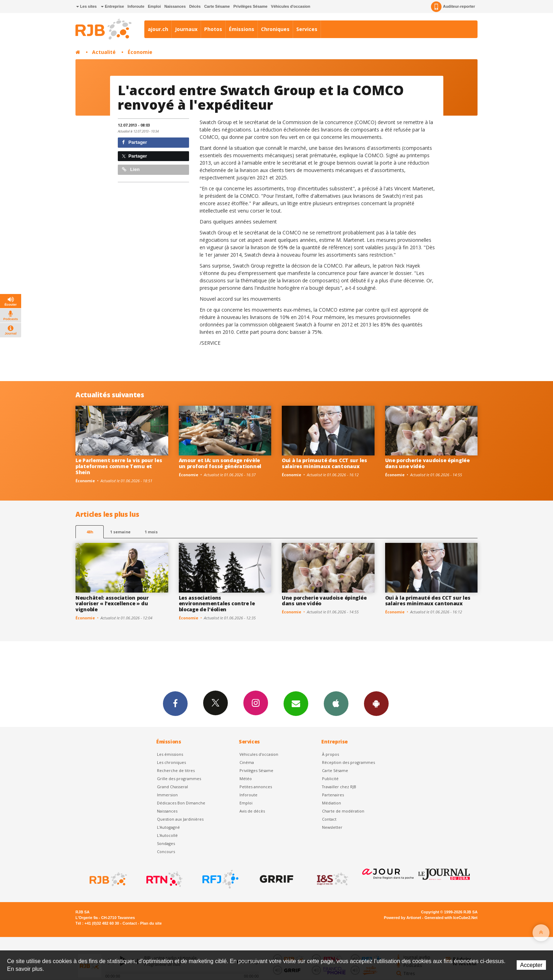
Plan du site (151, 923)
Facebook (175, 703)
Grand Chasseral (172, 787)
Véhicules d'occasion (290, 6)
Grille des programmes (179, 779)
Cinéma (247, 762)
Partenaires (333, 795)
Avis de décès (252, 811)
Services (307, 29)
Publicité (330, 779)
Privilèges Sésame (251, 6)
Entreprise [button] (112, 6)
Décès (195, 6)
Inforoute (136, 6)
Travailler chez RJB (339, 787)
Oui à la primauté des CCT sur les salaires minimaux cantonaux (324, 463)
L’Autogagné (168, 827)
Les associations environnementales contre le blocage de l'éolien (217, 604)
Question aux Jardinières (180, 819)
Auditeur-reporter (453, 7)
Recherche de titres (176, 770)
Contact (329, 819)
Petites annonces (256, 787)
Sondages (166, 843)
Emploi (154, 6)
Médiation (332, 803)
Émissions (242, 29)
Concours (166, 852)
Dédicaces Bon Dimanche (181, 803)
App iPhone (336, 703)
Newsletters (296, 703)
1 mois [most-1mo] (151, 532)
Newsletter (332, 827)
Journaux (186, 29)
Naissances (175, 6)
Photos (213, 29)
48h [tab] (90, 532)
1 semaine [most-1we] (120, 532)
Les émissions (170, 754)
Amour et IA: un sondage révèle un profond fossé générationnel (220, 463)
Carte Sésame (217, 6)
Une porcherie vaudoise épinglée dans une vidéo (427, 463)
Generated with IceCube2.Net (451, 918)
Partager (135, 142)
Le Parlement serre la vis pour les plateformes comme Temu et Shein (119, 466)
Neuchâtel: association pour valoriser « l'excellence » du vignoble (112, 604)
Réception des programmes (348, 762)
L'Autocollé (167, 835)
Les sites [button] (86, 6)
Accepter (531, 965)
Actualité (104, 52)
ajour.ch (158, 29)
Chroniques (275, 29)
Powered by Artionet (403, 918)
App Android (376, 703)
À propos (330, 754)
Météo (246, 779)
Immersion (167, 795)
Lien (131, 169)
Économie (140, 52)
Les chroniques (171, 762)
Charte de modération (343, 811)
